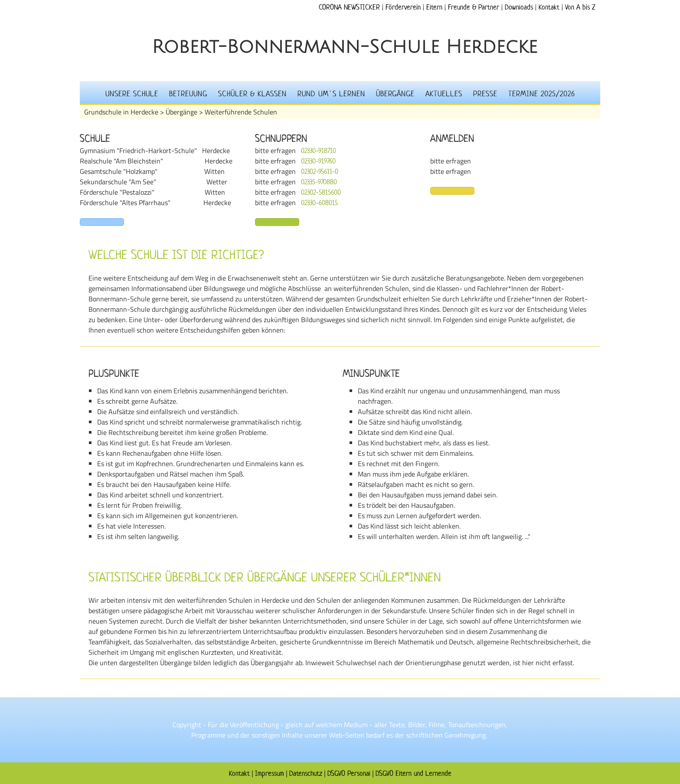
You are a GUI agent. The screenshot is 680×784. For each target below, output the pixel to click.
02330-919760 (318, 161)
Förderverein (403, 7)
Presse (485, 94)
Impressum (270, 773)
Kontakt (549, 7)
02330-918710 (319, 151)
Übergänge (395, 94)
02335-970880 (319, 182)
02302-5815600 (321, 192)
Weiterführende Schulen (241, 112)
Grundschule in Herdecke (121, 112)
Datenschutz (306, 773)
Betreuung (188, 94)
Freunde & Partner (474, 7)
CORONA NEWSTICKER (349, 7)
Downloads (519, 7)
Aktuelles (444, 94)
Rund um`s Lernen (331, 94)
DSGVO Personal (349, 773)
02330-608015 (319, 203)
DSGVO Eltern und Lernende (414, 773)
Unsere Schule (132, 94)
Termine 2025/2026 (542, 94)
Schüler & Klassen (252, 94)
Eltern (434, 7)
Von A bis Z (580, 7)
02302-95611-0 (320, 171)
